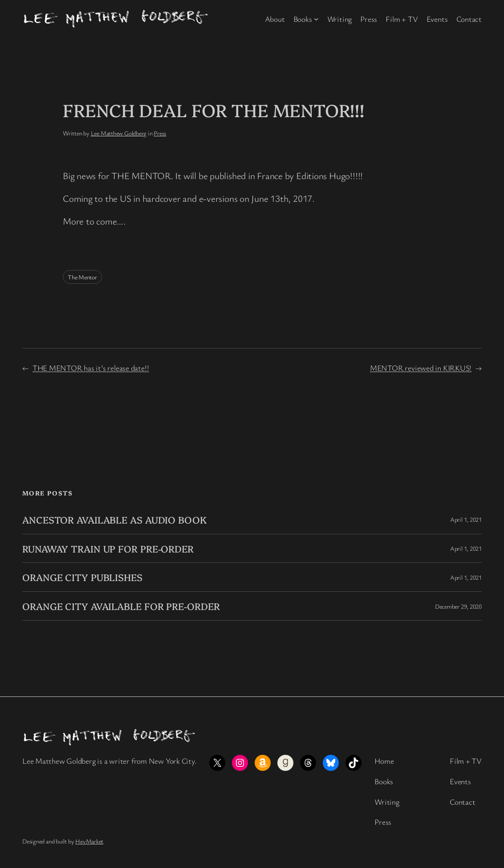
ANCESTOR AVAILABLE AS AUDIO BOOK (114, 520)
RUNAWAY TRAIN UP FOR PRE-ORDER (108, 549)
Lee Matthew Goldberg (119, 133)
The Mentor (82, 277)
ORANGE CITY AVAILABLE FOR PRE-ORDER (121, 606)
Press (160, 133)
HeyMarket (89, 841)
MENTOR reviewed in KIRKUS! (421, 368)
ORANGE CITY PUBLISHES (82, 577)
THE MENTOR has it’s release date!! (91, 368)
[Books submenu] (316, 19)
